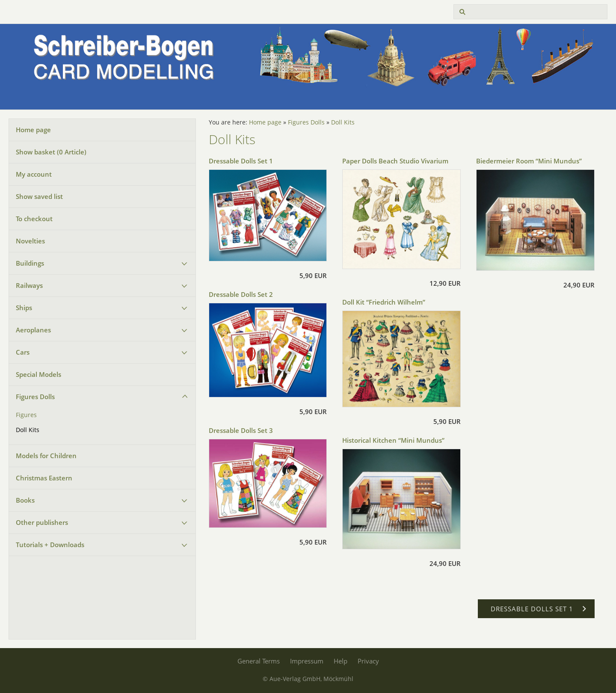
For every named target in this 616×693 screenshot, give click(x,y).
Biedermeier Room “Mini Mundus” (529, 161)
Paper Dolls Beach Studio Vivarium (395, 161)
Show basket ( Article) (51, 152)
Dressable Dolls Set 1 (241, 161)
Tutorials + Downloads (50, 545)
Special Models (38, 374)
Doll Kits (28, 430)
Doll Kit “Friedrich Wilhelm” (384, 302)
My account (34, 174)
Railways (29, 285)
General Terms (259, 661)
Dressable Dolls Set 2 (241, 294)
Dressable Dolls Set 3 (241, 430)
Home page (33, 130)
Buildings (30, 263)
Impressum (307, 661)
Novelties (30, 241)
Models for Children (46, 456)
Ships (24, 308)
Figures (26, 415)
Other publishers (42, 522)
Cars (23, 352)
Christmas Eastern (44, 478)
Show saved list (39, 196)
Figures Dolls (35, 397)
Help (341, 661)
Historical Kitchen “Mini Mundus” (393, 440)
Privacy (368, 661)
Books (25, 500)
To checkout (34, 219)
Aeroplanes (33, 330)
